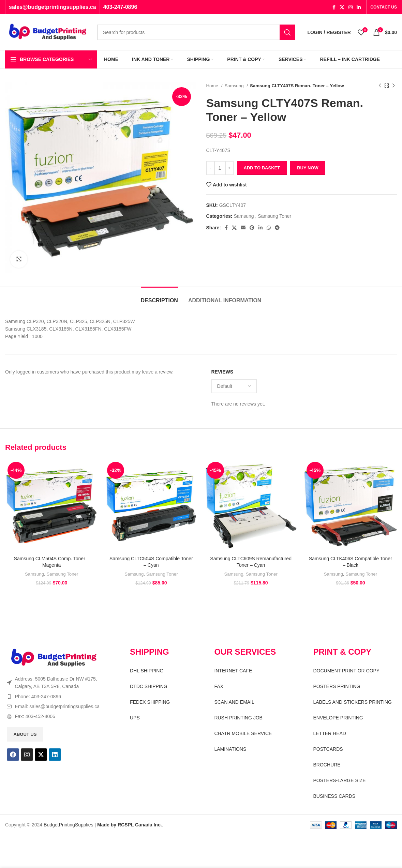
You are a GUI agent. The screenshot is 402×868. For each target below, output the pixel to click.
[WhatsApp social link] (269, 228)
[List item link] (57, 697)
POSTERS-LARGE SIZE (339, 780)
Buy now (308, 168)
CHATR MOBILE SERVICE (243, 733)
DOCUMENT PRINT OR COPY (346, 671)
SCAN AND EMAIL (234, 702)
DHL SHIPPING (147, 671)
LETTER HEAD (329, 733)
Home (213, 86)
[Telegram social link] (277, 228)
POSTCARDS (328, 749)
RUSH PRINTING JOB (238, 718)
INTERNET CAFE (233, 671)
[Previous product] (380, 86)
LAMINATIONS (230, 749)
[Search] (196, 32)
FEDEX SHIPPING (150, 702)
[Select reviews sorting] (234, 386)
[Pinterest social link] (252, 228)
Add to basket (262, 168)
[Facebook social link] (334, 7)
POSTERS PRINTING (337, 686)
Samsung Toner (274, 216)
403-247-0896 (120, 7)
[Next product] (393, 86)
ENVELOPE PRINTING (338, 718)
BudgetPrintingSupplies (69, 825)
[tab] (159, 297)
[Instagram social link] (351, 7)
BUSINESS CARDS (334, 796)
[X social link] (342, 7)
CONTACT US (384, 7)
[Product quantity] (220, 168)
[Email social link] (243, 228)
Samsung (235, 86)
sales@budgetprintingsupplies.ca (53, 7)
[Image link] (54, 657)
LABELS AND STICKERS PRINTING (352, 702)
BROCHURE (327, 765)
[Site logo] (48, 32)
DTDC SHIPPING (149, 686)
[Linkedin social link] (359, 7)
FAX (219, 686)
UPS (135, 718)
